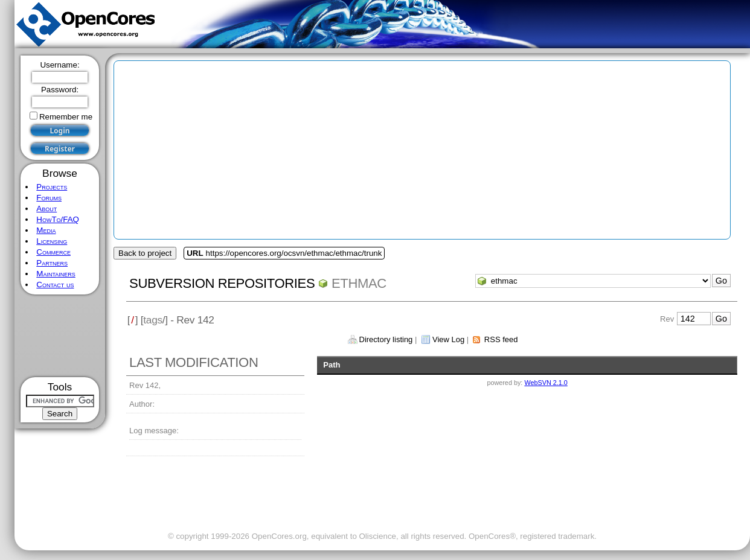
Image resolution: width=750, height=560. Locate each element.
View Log (448, 339)
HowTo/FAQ (58, 219)
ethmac (359, 283)
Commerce (53, 252)
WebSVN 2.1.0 (546, 383)
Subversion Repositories (222, 283)
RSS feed (501, 339)
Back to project (145, 253)
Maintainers (56, 274)
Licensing (52, 241)
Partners (52, 263)
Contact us (55, 285)
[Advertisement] (60, 336)
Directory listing (386, 339)
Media (46, 230)
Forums (49, 198)
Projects (52, 187)
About (46, 208)
